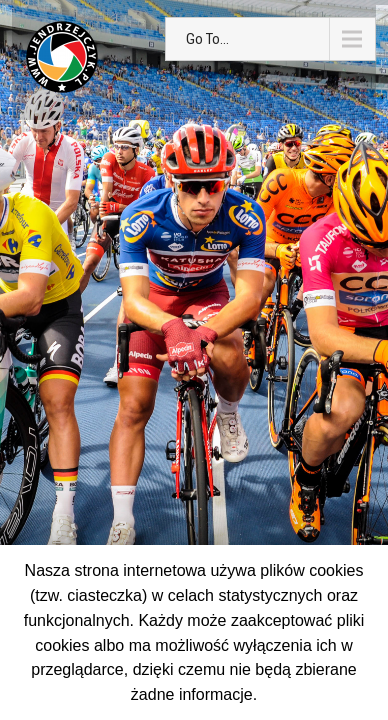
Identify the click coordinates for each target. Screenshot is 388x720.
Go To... (207, 39)
